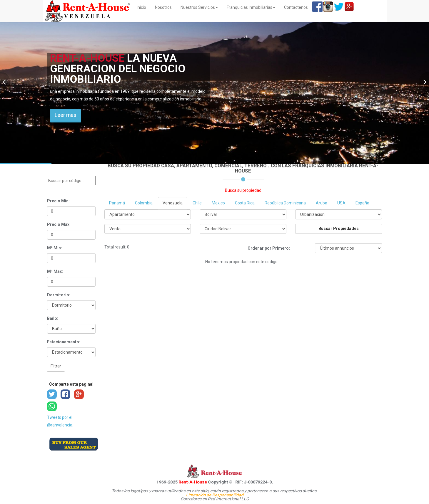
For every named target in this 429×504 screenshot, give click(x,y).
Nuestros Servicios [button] (199, 7)
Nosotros (163, 7)
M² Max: (55, 271)
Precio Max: (59, 224)
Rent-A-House (188, 482)
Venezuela (173, 203)
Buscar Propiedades (339, 229)
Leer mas (66, 115)
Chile (197, 203)
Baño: (53, 318)
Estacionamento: (64, 342)
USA (341, 203)
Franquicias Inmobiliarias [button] (251, 7)
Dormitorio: (59, 295)
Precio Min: (58, 201)
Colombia (144, 203)
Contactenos (296, 7)
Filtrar (56, 366)
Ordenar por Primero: (269, 248)
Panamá (117, 203)
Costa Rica (245, 203)
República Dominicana (285, 203)
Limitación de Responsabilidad (214, 495)
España (362, 203)
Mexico (218, 203)
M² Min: (55, 248)
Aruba (322, 203)
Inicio (144, 7)
